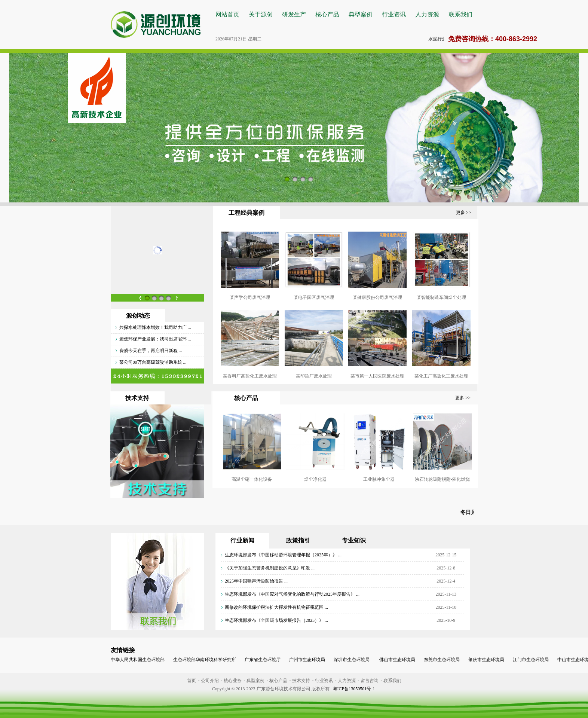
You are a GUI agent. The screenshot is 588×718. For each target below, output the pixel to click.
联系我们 (460, 14)
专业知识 (354, 540)
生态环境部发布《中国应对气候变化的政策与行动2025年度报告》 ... (292, 594)
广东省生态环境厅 (263, 660)
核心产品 (327, 14)
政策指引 (298, 540)
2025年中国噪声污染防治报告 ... (256, 581)
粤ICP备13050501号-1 (354, 689)
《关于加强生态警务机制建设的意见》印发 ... (270, 568)
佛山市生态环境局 (397, 660)
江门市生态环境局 (531, 660)
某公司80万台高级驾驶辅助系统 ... (153, 362)
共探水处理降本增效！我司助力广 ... (155, 327)
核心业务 (233, 681)
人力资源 (427, 14)
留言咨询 (370, 681)
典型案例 (361, 14)
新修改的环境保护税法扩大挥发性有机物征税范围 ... (276, 607)
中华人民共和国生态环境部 (138, 660)
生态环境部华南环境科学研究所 (205, 660)
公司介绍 (210, 681)
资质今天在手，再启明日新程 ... (151, 351)
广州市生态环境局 (307, 660)
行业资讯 (394, 14)
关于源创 (261, 14)
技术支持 (301, 681)
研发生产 (294, 14)
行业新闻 (242, 540)
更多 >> (464, 213)
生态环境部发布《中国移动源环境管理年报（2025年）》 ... (283, 555)
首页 (192, 681)
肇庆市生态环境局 (486, 660)
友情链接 (123, 650)
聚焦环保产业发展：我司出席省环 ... (155, 339)
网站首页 (227, 14)
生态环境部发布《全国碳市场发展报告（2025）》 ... (276, 620)
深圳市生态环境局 (352, 660)
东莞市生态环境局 (442, 660)
